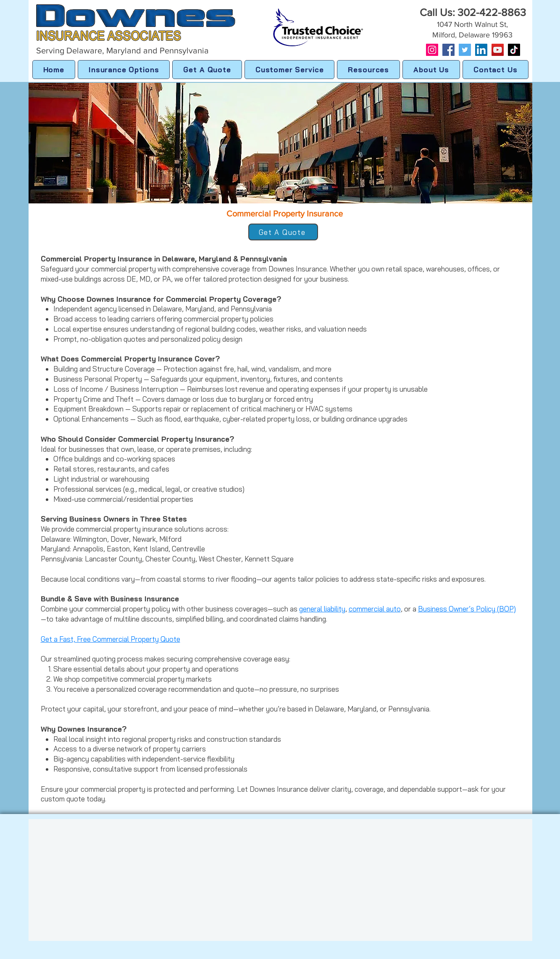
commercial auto (375, 609)
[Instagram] (432, 50)
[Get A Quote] (283, 232)
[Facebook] (448, 50)
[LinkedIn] (481, 50)
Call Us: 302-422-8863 (473, 12)
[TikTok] (514, 50)
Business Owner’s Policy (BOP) (467, 609)
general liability (322, 609)
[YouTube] (498, 50)
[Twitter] (465, 50)
